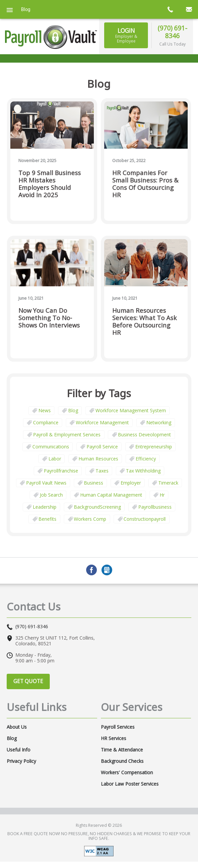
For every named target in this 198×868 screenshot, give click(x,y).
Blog (73, 410)
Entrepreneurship (154, 447)
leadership (45, 507)
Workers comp (90, 519)
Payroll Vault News (46, 483)
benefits (47, 519)
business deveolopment (144, 435)
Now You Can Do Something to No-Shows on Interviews (49, 318)
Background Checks (122, 761)
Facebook (91, 570)
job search (51, 495)
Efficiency (146, 459)
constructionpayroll (145, 519)
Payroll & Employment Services (67, 435)
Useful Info (19, 750)
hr (162, 495)
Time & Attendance (122, 750)
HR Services (114, 738)
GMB (107, 570)
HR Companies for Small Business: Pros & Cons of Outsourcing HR (145, 184)
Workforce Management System (131, 410)
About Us (17, 727)
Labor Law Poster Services (130, 784)
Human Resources (98, 459)
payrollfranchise (61, 471)
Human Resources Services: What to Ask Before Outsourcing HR (144, 322)
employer (131, 483)
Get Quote (28, 681)
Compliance (46, 422)
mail (189, 9)
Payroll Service (102, 447)
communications (51, 447)
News (45, 410)
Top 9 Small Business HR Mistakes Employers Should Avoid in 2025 (50, 184)
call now (170, 9)
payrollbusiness (155, 507)
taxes (102, 471)
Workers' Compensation (127, 773)
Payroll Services (118, 727)
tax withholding (143, 471)
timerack (168, 483)
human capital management (111, 495)
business (93, 483)
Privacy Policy (21, 761)
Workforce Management (102, 422)
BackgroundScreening (97, 507)
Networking (159, 422)
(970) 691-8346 (172, 32)
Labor (55, 459)
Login (126, 35)
